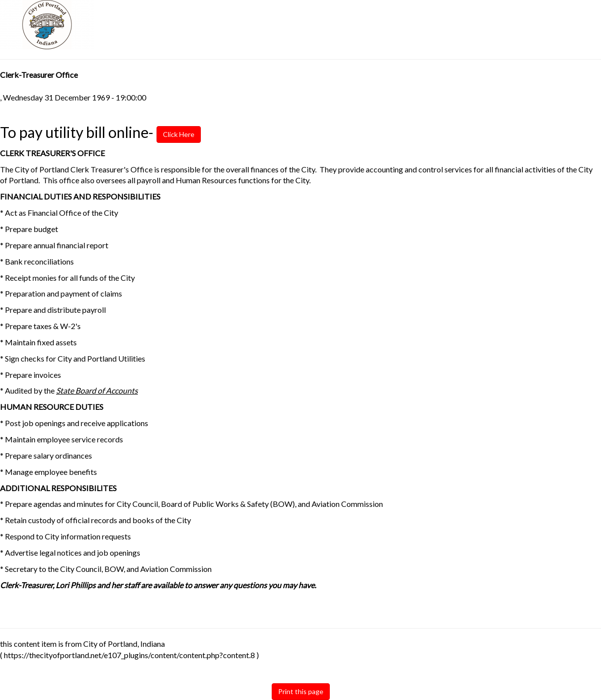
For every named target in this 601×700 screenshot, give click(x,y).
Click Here (175, 134)
